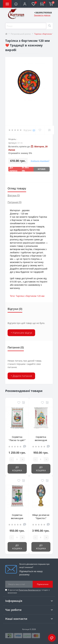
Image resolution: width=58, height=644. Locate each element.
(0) (34, 130)
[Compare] (49, 130)
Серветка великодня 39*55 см (17, 518)
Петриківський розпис (21, 34)
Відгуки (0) (14, 195)
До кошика (17, 469)
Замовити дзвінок (42, 15)
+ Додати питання (21, 376)
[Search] (49, 26)
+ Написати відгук (21, 333)
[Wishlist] (40, 130)
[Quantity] (17, 459)
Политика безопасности (30, 590)
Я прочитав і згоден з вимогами (29, 591)
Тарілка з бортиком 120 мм (30, 296)
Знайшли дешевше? (40, 161)
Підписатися (43, 584)
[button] (25, 4)
